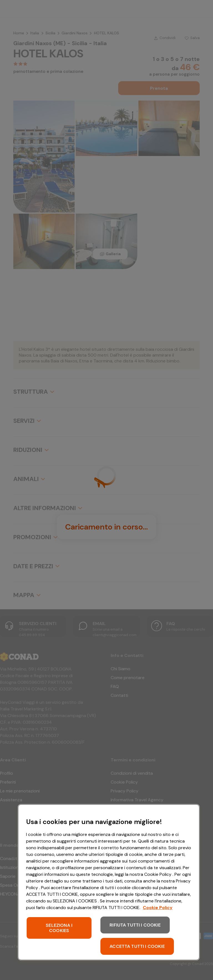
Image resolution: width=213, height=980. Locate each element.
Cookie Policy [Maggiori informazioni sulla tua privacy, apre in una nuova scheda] (158, 908)
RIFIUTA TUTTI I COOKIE (135, 925)
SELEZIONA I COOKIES (59, 928)
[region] (109, 882)
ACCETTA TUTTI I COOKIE (137, 946)
